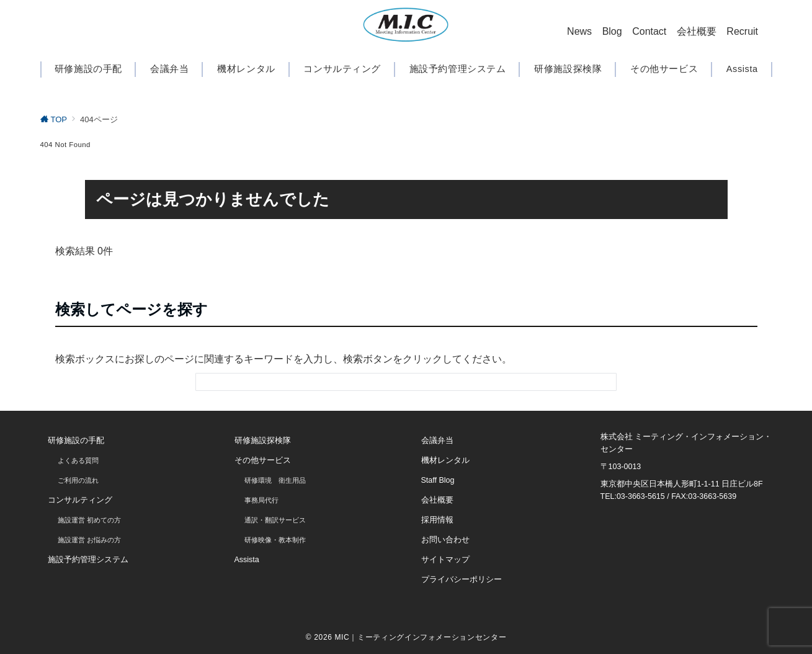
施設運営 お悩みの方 (89, 540)
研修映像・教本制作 (275, 540)
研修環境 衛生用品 (275, 480)
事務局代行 (261, 500)
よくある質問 (78, 460)
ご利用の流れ (78, 480)
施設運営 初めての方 (89, 520)
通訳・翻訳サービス (275, 520)
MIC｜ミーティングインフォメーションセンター (420, 637)
